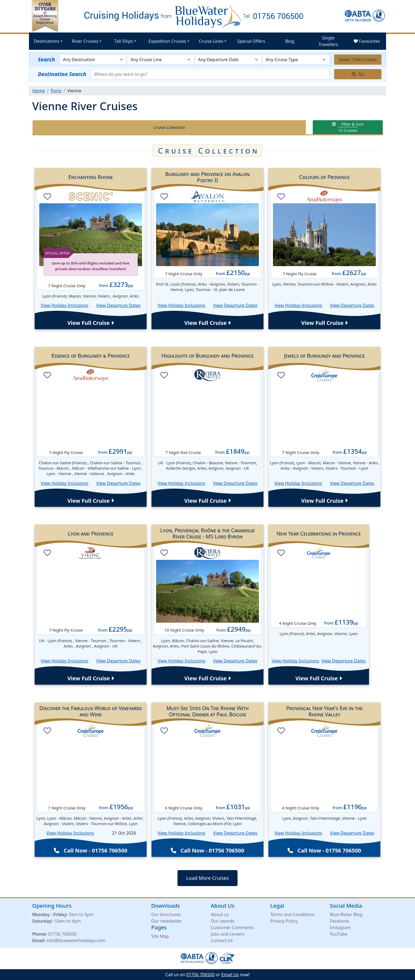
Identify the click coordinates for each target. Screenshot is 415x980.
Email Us (230, 975)
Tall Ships (123, 41)
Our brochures (166, 914)
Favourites (367, 41)
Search (46, 59)
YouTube (339, 934)
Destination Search (62, 74)
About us (220, 914)
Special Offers (251, 41)
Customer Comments (232, 927)
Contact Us (222, 940)
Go (358, 74)
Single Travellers (328, 41)
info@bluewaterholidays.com (76, 940)
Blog (290, 41)
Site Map (160, 936)
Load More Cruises (207, 878)
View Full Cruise (91, 323)
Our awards (223, 921)
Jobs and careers (228, 934)
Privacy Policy (284, 921)
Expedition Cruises (167, 41)
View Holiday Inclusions (65, 305)
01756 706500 (62, 934)
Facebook (340, 921)
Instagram (340, 927)
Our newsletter (166, 921)
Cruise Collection (169, 127)
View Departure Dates (118, 305)
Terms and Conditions (292, 914)
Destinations (47, 41)
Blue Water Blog (346, 914)
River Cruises (85, 41)
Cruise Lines (211, 41)
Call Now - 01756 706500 (90, 850)
